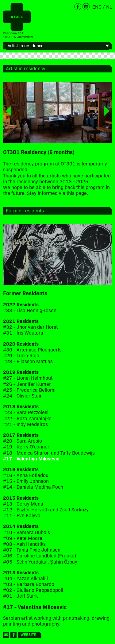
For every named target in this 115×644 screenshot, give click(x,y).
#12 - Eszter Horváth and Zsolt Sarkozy (46, 509)
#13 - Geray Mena (23, 504)
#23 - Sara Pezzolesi (26, 412)
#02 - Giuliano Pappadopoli (33, 590)
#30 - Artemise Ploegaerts (32, 349)
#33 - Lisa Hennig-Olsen (30, 310)
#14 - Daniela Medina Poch (33, 487)
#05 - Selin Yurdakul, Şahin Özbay (40, 562)
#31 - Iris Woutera (23, 333)
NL (109, 6)
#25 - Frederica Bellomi (29, 390)
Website (28, 634)
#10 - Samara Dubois (27, 532)
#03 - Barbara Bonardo (29, 584)
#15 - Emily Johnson (26, 481)
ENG (97, 6)
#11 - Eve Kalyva (22, 515)
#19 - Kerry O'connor (26, 446)
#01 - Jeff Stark (20, 596)
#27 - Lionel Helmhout (28, 378)
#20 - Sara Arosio (23, 441)
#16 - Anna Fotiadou (26, 475)
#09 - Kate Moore (23, 538)
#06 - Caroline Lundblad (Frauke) (40, 555)
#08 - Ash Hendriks (24, 544)
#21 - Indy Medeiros (25, 424)
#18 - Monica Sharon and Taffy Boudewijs (49, 453)
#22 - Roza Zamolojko (27, 418)
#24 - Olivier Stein (23, 396)
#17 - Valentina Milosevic (31, 458)
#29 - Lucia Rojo (21, 355)
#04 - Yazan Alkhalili (25, 578)
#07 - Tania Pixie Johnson (32, 550)
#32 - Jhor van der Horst (30, 327)
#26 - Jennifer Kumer (27, 384)
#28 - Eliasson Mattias (28, 361)
